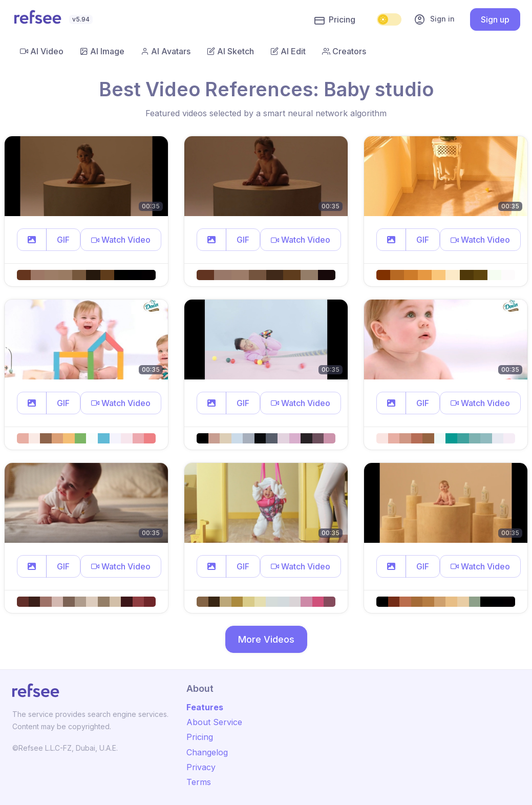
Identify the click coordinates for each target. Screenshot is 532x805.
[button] (32, 240)
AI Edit (288, 51)
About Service (214, 722)
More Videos (266, 639)
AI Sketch (230, 51)
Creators (344, 51)
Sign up (495, 19)
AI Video (42, 51)
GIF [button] (63, 240)
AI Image (102, 51)
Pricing (335, 20)
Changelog (207, 752)
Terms (199, 782)
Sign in (434, 19)
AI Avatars (166, 51)
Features (205, 707)
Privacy (201, 767)
